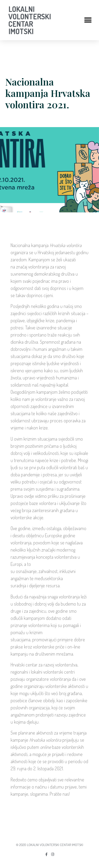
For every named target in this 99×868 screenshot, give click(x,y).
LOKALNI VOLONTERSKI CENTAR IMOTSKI (30, 20)
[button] (88, 20)
